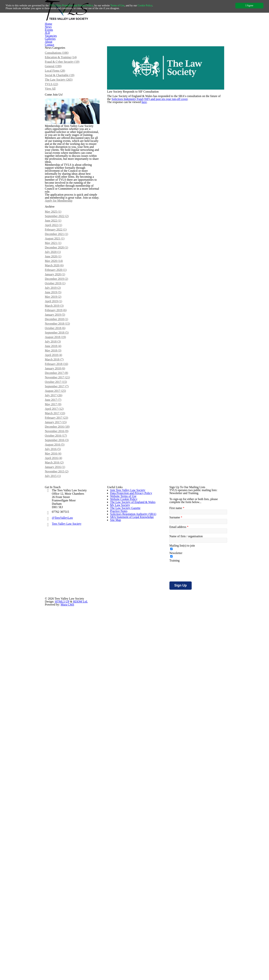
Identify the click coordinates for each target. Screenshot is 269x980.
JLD (123, 36)
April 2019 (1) (57, 475)
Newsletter (176, 820)
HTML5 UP (137, 875)
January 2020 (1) (59, 440)
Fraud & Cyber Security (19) (65, 84)
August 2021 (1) (59, 393)
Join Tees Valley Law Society (126, 747)
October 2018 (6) (59, 510)
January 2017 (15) (60, 634)
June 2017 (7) (58, 604)
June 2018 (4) (58, 534)
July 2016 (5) (57, 669)
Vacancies (139, 36)
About (175, 36)
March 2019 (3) (59, 481)
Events (108, 36)
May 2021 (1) (57, 398)
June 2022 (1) (58, 369)
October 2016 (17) (60, 651)
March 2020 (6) (59, 428)
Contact (191, 36)
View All (54, 119)
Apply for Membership (69, 327)
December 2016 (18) (61, 640)
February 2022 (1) (60, 381)
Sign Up (179, 854)
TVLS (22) (55, 113)
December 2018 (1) (61, 498)
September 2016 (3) (61, 657)
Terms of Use (127, 5)
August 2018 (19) (60, 522)
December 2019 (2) (61, 445)
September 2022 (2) (61, 363)
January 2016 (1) (59, 692)
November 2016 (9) (61, 645)
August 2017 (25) (60, 592)
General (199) (57, 90)
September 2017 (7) (61, 587)
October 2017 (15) (60, 581)
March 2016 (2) (59, 687)
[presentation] (198, 840)
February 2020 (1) (60, 434)
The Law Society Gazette (124, 807)
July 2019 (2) (57, 457)
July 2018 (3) (57, 528)
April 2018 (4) (57, 545)
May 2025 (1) (57, 357)
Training (174, 829)
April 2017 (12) (58, 616)
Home (77, 36)
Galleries (158, 36)
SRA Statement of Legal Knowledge (130, 837)
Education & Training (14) (64, 78)
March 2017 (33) (59, 622)
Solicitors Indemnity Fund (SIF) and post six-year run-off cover (157, 134)
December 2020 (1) (61, 404)
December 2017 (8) (61, 569)
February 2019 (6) (60, 487)
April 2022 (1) (57, 375)
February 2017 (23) (61, 628)
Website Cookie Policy (123, 777)
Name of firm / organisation (186, 801)
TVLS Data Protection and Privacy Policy (77, 5)
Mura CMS (185, 875)
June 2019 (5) (58, 463)
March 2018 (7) (59, 551)
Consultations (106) (61, 72)
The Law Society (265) (63, 107)
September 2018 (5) (61, 516)
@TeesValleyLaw (63, 773)
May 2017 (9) (57, 610)
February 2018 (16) (61, 557)
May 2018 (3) (57, 539)
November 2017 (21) (62, 575)
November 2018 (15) (62, 504)
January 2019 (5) (59, 492)
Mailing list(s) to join (181, 811)
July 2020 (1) (57, 410)
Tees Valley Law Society (67, 779)
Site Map (115, 847)
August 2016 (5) (59, 663)
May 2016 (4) (57, 675)
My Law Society (119, 797)
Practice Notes (118, 817)
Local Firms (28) (59, 96)
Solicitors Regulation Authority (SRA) (131, 827)
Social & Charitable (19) (63, 102)
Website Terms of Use (123, 767)
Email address (178, 791)
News (92, 36)
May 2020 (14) (58, 422)
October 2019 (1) (59, 451)
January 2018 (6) (59, 563)
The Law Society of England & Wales (131, 787)
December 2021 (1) (61, 387)
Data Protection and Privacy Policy (130, 757)
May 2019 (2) (57, 469)
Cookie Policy (157, 5)
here (148, 143)
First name (176, 770)
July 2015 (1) (57, 704)
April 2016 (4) (57, 681)
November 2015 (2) (61, 698)
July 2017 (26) (58, 598)
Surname (175, 780)
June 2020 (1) (58, 416)
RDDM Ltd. (152, 875)
